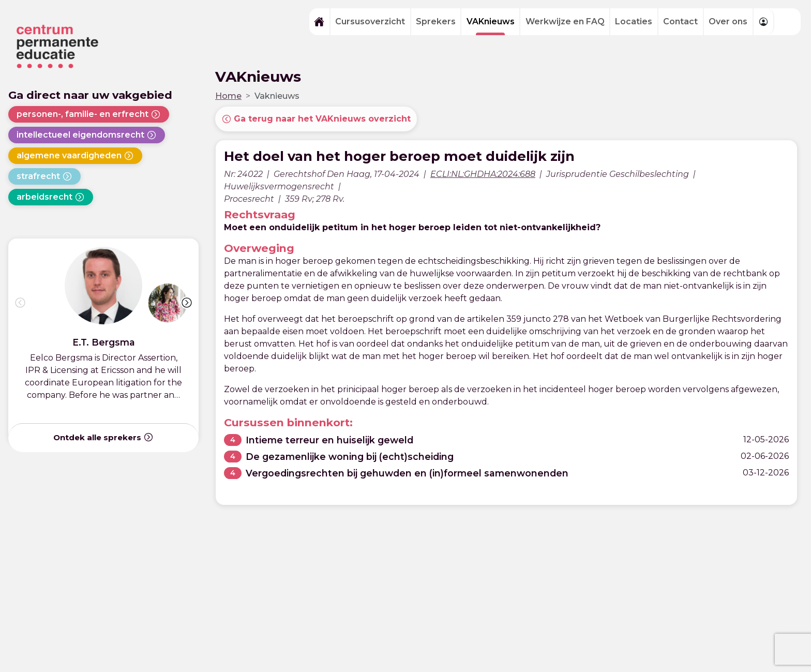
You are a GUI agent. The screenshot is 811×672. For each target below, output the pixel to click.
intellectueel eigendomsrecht (87, 135)
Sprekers (436, 21)
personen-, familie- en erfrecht (89, 114)
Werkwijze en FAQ (565, 21)
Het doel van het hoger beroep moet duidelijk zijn (399, 156)
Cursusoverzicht (370, 21)
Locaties (634, 21)
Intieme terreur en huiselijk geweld (329, 440)
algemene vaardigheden (75, 156)
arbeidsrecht (51, 197)
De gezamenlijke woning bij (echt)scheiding (350, 457)
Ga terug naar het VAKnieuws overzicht (316, 119)
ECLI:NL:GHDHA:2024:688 (483, 174)
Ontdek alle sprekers (103, 437)
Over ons (728, 21)
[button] (187, 303)
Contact (680, 21)
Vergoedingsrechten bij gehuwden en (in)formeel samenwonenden (407, 473)
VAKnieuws (491, 21)
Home (228, 96)
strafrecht (44, 176)
